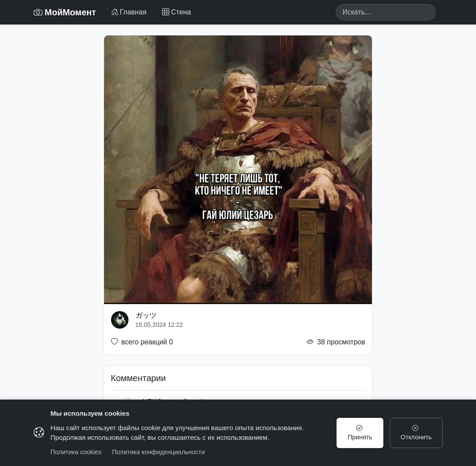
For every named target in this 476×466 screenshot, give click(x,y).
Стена (177, 12)
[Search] (386, 12)
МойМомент (65, 12)
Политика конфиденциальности (158, 452)
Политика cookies (76, 452)
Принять (360, 433)
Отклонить (416, 433)
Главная (129, 12)
